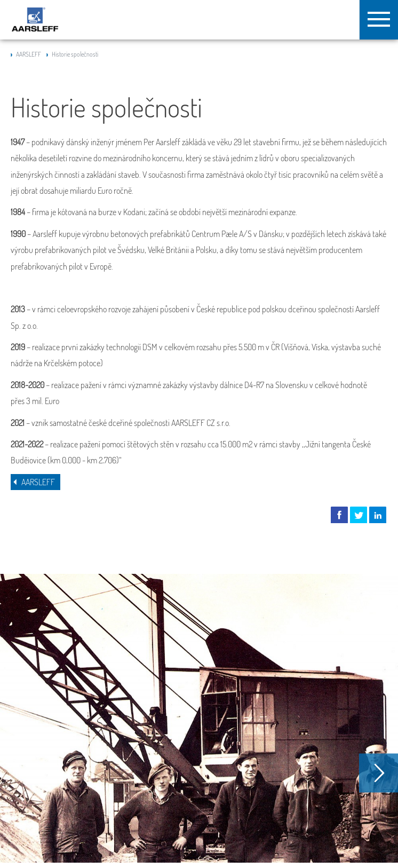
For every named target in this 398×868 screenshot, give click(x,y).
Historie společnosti (75, 54)
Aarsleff (35, 19)
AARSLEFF (29, 54)
